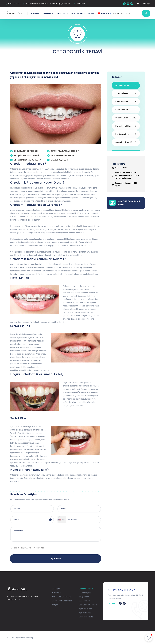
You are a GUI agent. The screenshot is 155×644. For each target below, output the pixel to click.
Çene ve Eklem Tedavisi (125, 118)
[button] (149, 638)
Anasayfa (35, 13)
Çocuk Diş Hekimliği (124, 142)
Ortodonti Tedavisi (123, 85)
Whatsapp (147, 4)
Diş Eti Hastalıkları (123, 126)
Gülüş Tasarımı (122, 102)
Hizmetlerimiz (77, 13)
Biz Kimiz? (62, 13)
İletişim (91, 13)
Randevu (146, 13)
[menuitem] (102, 13)
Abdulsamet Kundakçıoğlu (62, 601)
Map (139, 4)
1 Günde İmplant (122, 93)
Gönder (56, 559)
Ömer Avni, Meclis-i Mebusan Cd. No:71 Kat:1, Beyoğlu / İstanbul (48, 4)
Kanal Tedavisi (122, 110)
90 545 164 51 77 (14, 4)
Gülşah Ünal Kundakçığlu (62, 597)
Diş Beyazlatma (122, 134)
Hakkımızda (48, 13)
